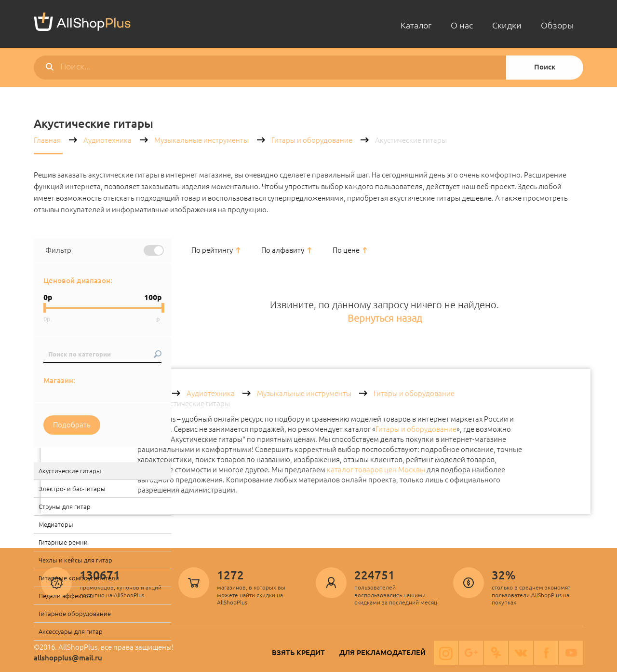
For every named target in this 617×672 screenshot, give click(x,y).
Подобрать (72, 425)
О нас (462, 25)
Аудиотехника (107, 140)
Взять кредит (298, 652)
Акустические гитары (70, 471)
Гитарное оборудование (75, 614)
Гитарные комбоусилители (79, 578)
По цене (346, 250)
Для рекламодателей (382, 652)
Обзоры (557, 25)
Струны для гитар (65, 507)
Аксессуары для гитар (71, 631)
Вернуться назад (385, 318)
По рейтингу (212, 250)
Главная (47, 140)
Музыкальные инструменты (201, 140)
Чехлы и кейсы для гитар (75, 560)
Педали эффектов (65, 596)
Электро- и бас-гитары (72, 489)
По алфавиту (283, 250)
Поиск (545, 67)
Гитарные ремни (63, 542)
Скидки (507, 25)
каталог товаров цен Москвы (376, 470)
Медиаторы (56, 524)
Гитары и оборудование (312, 140)
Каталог (416, 25)
